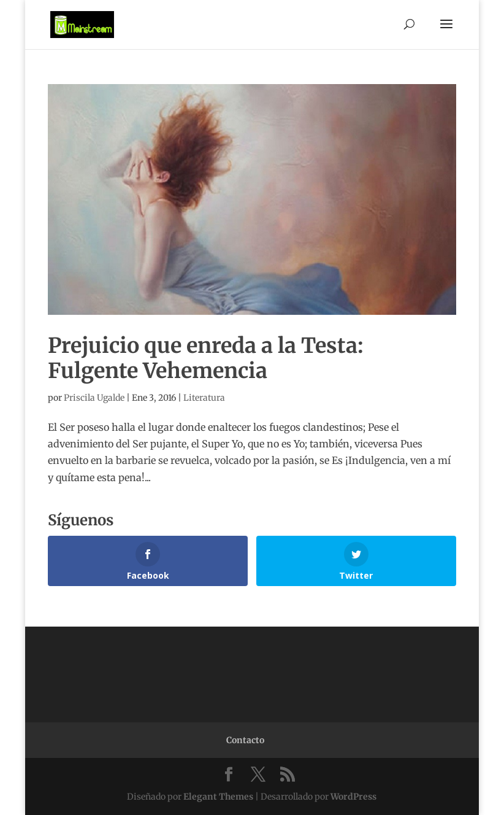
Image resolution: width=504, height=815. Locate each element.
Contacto (245, 740)
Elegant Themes (218, 797)
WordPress (353, 797)
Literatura (204, 398)
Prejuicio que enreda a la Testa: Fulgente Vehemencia (206, 358)
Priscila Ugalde (94, 398)
